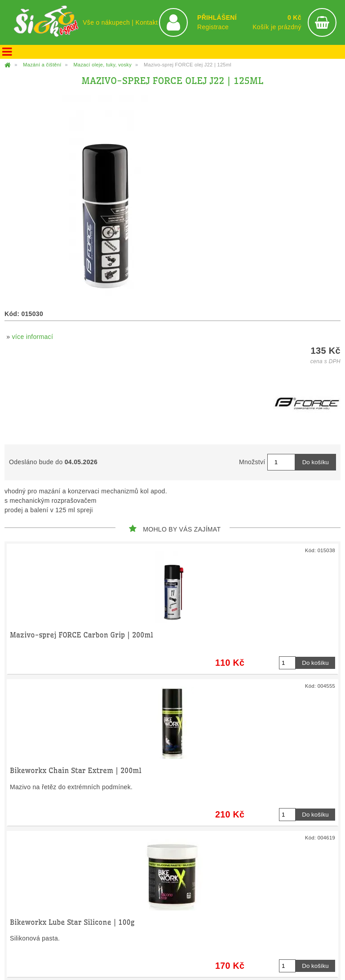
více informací (33, 337)
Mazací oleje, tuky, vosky (103, 65)
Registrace (213, 27)
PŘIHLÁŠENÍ (217, 18)
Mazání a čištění (42, 65)
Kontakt (146, 22)
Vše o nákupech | (109, 22)
